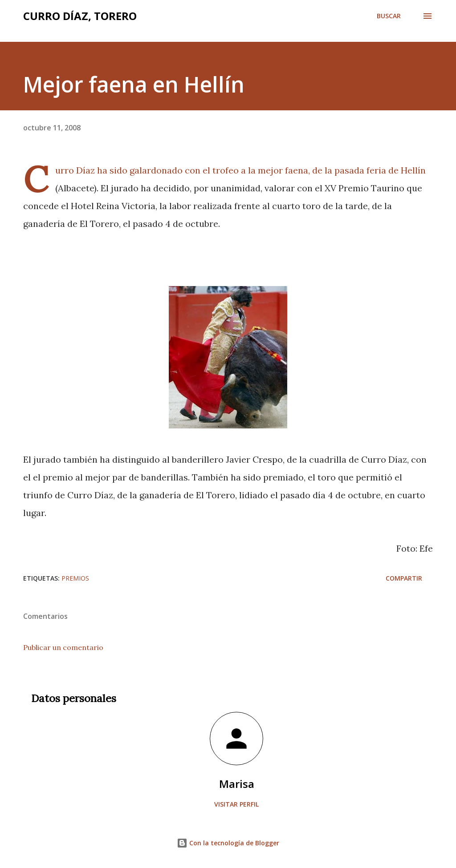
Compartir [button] (404, 578)
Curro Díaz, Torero (80, 16)
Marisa (237, 784)
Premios (75, 578)
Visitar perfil (236, 804)
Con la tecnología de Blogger (228, 843)
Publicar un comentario (63, 647)
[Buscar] (389, 16)
